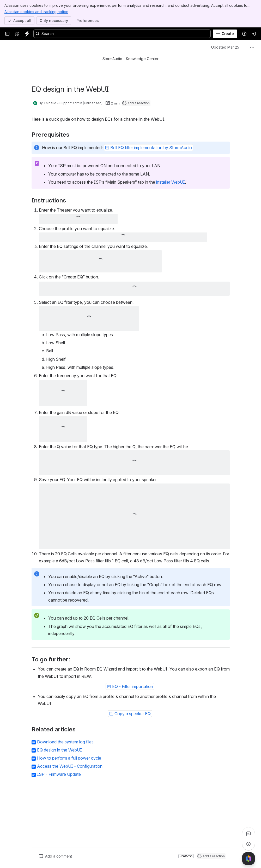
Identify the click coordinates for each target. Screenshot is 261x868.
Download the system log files (65, 742)
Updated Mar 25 (225, 47)
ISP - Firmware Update (59, 774)
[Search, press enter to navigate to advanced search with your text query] (122, 34)
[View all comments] (248, 834)
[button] (148, 148)
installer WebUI (171, 182)
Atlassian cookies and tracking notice (36, 11)
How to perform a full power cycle (69, 758)
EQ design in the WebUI (59, 750)
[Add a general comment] (55, 856)
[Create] (225, 34)
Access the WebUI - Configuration (70, 766)
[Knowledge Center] (27, 34)
